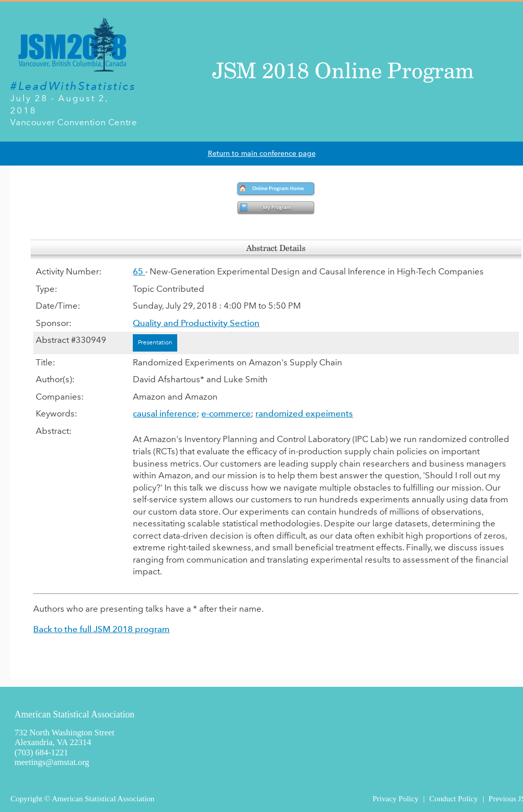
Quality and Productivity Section (196, 323)
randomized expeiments (304, 413)
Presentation (155, 342)
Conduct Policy (453, 798)
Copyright (26, 798)
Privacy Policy (395, 798)
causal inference (165, 413)
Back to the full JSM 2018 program (101, 629)
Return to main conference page (262, 154)
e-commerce (226, 413)
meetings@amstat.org (52, 762)
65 (139, 271)
